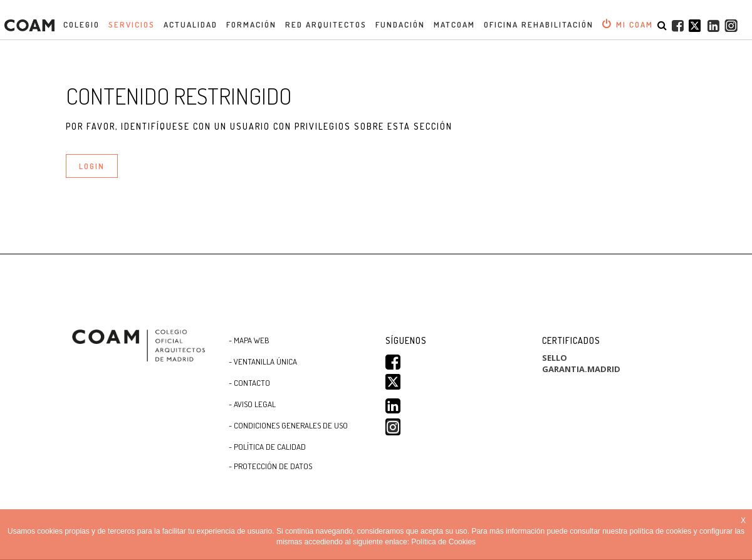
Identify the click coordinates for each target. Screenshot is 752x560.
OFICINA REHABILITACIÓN (539, 24)
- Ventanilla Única (263, 361)
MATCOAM (454, 24)
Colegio (81, 24)
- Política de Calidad (267, 447)
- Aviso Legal (252, 404)
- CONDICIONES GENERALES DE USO (288, 425)
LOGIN (92, 166)
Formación (251, 24)
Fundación (400, 24)
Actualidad (191, 24)
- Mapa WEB (249, 340)
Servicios (132, 24)
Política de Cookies (443, 542)
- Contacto (249, 383)
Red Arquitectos (326, 24)
